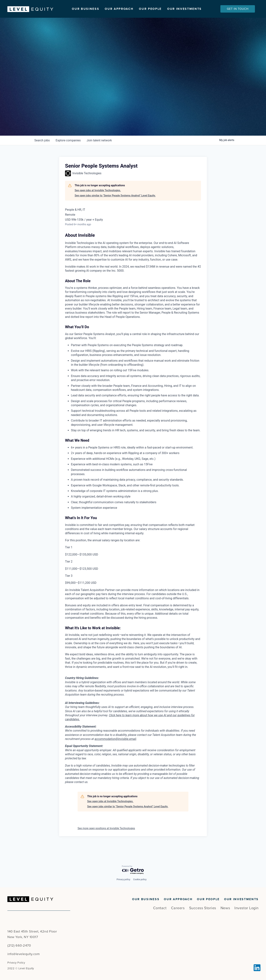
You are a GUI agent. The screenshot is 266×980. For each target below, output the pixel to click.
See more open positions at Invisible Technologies (106, 840)
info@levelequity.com (24, 954)
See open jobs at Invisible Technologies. (98, 202)
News (225, 908)
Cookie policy (140, 879)
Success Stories (203, 908)
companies (68, 152)
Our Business (86, 9)
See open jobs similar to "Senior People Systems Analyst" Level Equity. (115, 207)
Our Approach (119, 9)
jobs (42, 152)
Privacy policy (123, 879)
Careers (178, 908)
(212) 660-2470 (19, 945)
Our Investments (184, 9)
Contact (160, 908)
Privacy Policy (16, 963)
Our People (150, 9)
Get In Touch (238, 9)
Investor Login (247, 908)
